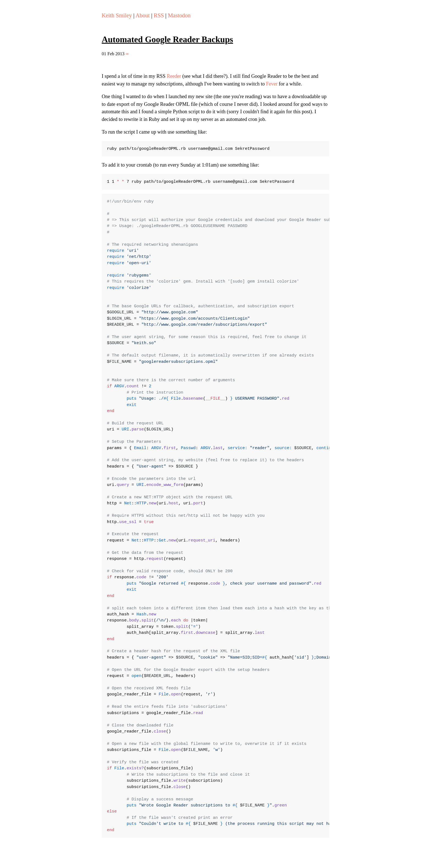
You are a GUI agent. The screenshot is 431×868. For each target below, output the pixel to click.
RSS (159, 15)
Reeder (174, 76)
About (143, 15)
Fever (272, 84)
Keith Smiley (117, 15)
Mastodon (179, 15)
